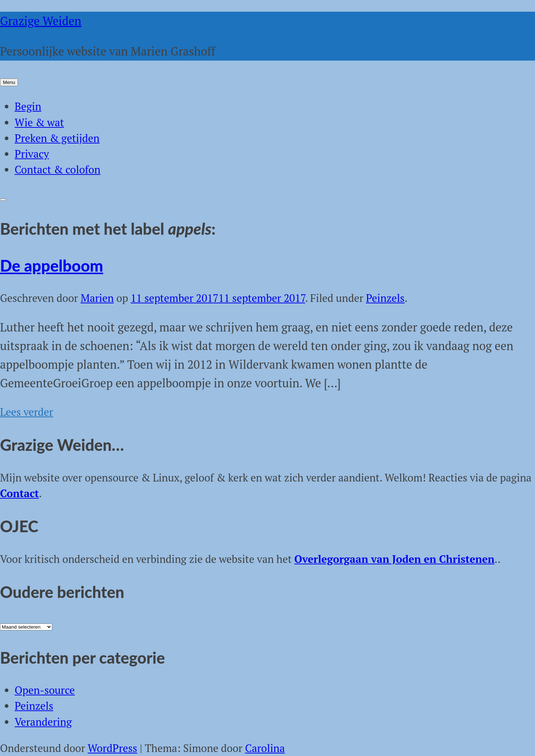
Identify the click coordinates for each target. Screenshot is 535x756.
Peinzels (385, 298)
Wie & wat (39, 122)
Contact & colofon (58, 169)
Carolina (265, 748)
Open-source (45, 690)
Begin (28, 106)
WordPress (112, 748)
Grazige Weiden (41, 21)
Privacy (32, 154)
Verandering (43, 722)
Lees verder (26, 412)
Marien (97, 298)
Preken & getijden (57, 138)
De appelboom (52, 265)
